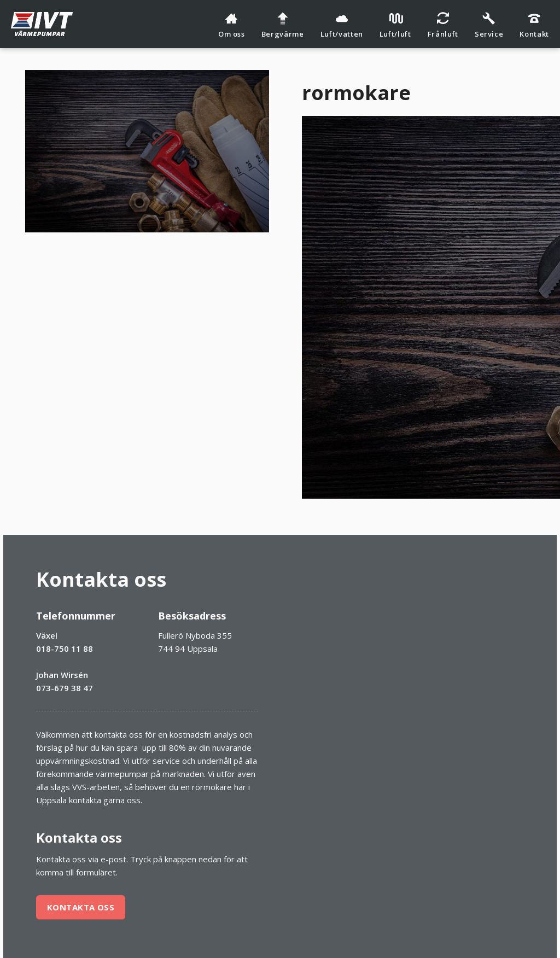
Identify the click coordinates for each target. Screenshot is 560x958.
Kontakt (534, 25)
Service (489, 25)
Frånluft (443, 25)
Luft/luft (395, 25)
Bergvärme (283, 25)
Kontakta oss (81, 907)
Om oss (232, 25)
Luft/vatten (342, 25)
